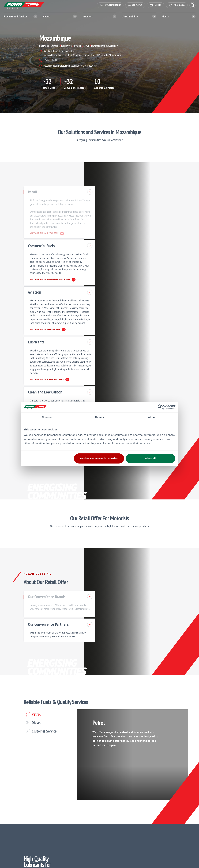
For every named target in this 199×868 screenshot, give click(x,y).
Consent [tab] (47, 417)
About (46, 16)
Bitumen (21, 396)
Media (165, 16)
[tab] (43, 674)
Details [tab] (100, 417)
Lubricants (23, 323)
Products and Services (15, 16)
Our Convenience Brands (33, 557)
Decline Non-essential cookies (99, 458)
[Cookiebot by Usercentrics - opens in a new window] (160, 407)
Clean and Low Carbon (32, 363)
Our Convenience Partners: (35, 583)
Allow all (150, 458)
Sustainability (130, 16)
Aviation (21, 280)
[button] (192, 5)
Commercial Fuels (28, 240)
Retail (19, 192)
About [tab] (152, 417)
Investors (88, 16)
